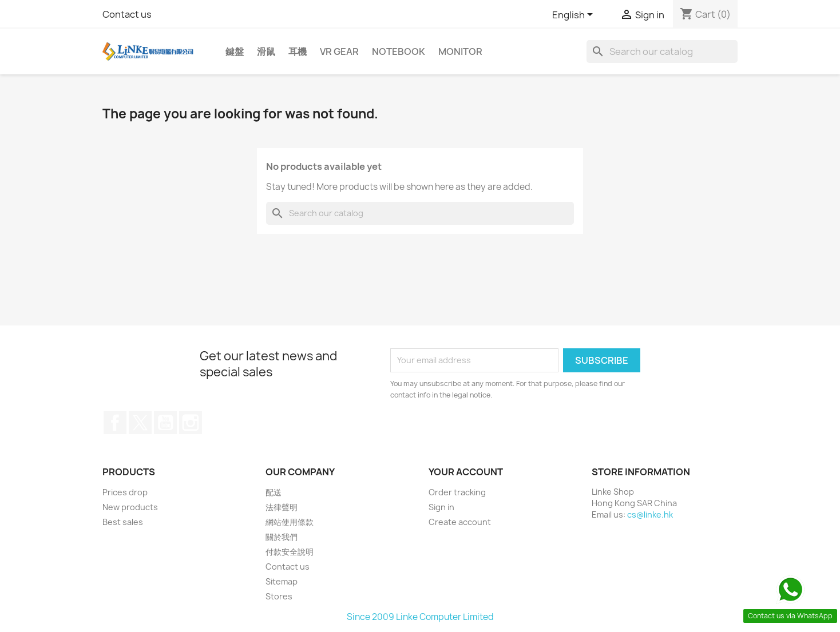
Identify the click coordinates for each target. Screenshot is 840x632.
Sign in (441, 507)
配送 (274, 492)
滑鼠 (266, 51)
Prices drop (125, 492)
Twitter (140, 423)
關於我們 (282, 537)
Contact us (127, 14)
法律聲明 (282, 507)
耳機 (298, 51)
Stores (279, 596)
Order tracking (457, 492)
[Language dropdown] (574, 15)
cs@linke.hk (650, 514)
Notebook (399, 51)
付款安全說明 (290, 552)
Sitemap (282, 581)
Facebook (115, 423)
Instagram (191, 423)
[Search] (662, 51)
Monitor (460, 51)
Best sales (123, 522)
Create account (460, 522)
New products (130, 507)
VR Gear (339, 51)
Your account (466, 472)
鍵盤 (235, 51)
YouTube (165, 423)
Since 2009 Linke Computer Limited (420, 617)
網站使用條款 (290, 522)
